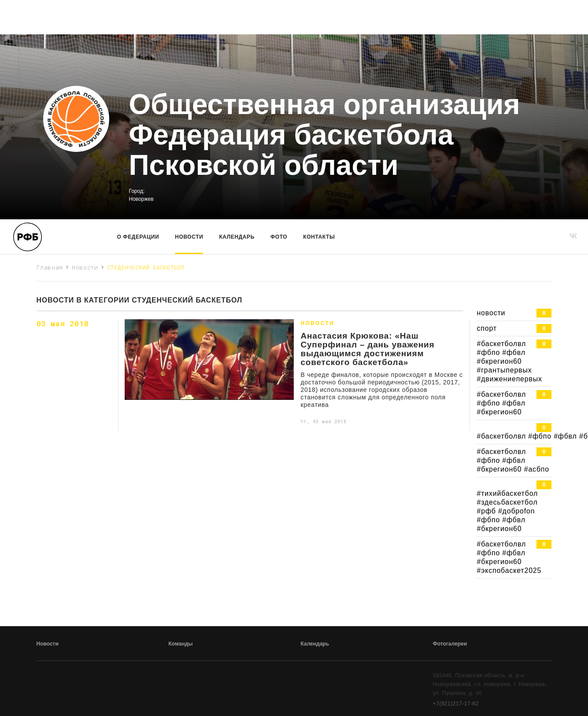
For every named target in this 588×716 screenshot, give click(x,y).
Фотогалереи (450, 644)
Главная (50, 267)
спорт (514, 328)
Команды (181, 644)
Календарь (237, 237)
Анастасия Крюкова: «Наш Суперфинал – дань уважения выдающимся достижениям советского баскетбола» (367, 349)
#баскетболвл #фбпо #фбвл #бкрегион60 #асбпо (514, 460)
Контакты (319, 237)
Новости (189, 237)
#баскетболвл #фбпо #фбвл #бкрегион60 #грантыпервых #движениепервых (514, 361)
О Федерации (138, 237)
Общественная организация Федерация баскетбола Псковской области (325, 135)
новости (514, 313)
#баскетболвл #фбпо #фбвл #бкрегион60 (514, 403)
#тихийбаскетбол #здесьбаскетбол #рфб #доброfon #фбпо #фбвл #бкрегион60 (514, 506)
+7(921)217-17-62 (456, 704)
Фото (279, 237)
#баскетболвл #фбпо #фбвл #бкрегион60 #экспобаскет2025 (514, 557)
